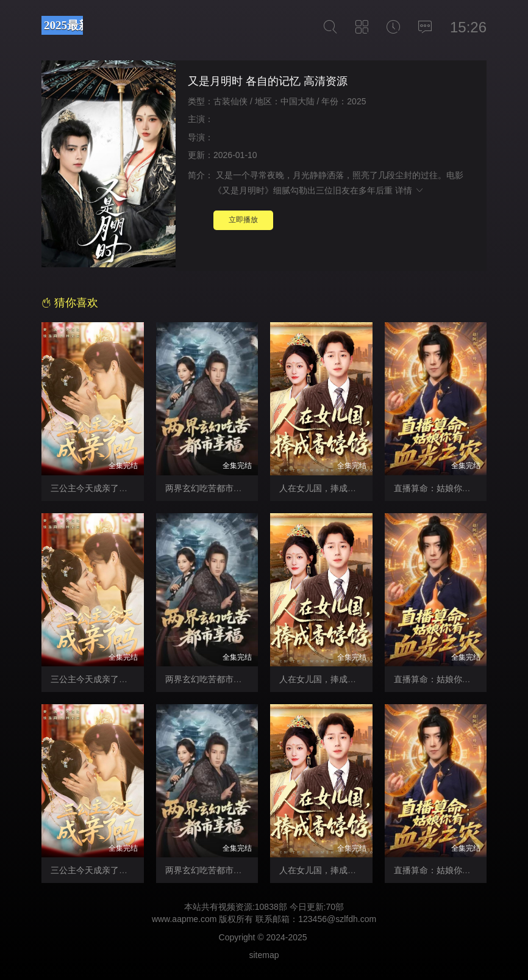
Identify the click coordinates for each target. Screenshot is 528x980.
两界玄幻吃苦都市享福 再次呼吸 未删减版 (244, 679)
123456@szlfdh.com (337, 919)
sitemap (264, 955)
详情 (410, 190)
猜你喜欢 (70, 303)
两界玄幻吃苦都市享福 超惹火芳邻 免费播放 (249, 870)
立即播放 (243, 220)
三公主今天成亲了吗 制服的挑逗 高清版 (126, 679)
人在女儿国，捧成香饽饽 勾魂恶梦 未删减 (359, 488)
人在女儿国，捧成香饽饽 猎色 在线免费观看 (363, 870)
